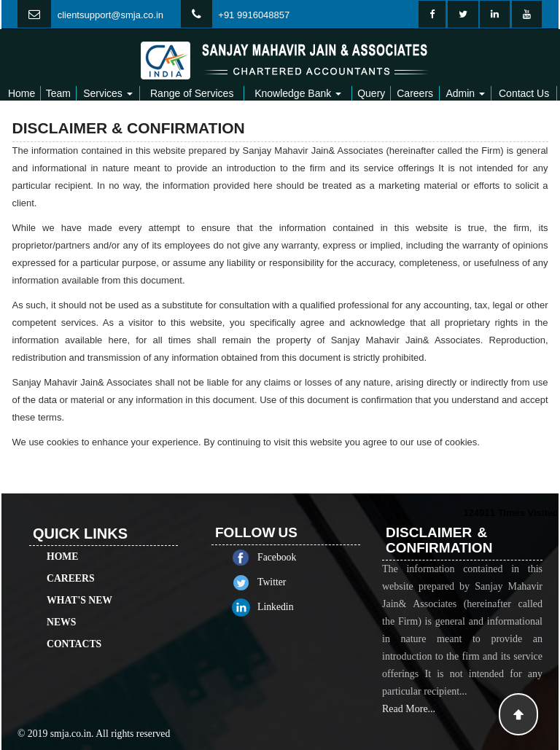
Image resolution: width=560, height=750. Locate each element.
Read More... (409, 722)
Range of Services (192, 93)
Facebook (290, 557)
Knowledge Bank (298, 93)
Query (371, 93)
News (61, 609)
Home (22, 93)
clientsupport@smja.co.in (110, 15)
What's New (79, 587)
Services (108, 93)
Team (58, 93)
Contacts (74, 631)
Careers (415, 93)
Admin (465, 93)
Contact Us (524, 93)
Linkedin (289, 607)
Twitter (285, 582)
